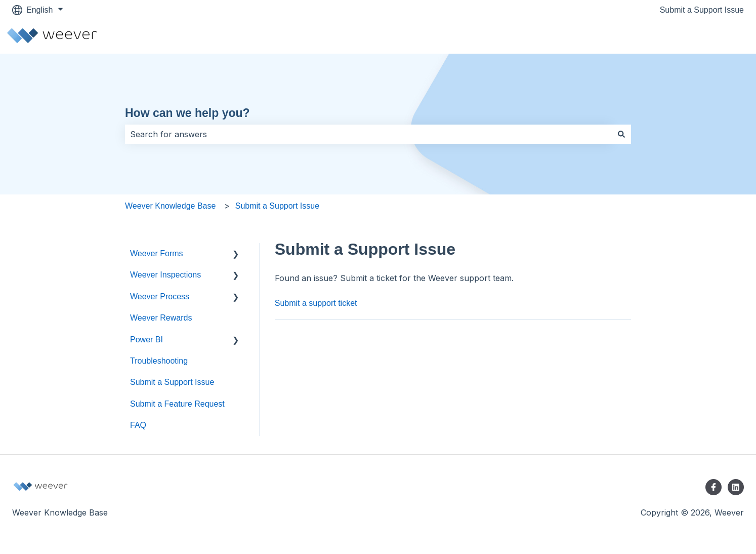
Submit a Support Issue (702, 10)
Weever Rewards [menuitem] (161, 318)
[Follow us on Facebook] (713, 487)
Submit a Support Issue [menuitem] (172, 382)
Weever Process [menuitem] (160, 296)
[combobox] (368, 134)
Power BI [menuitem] (146, 340)
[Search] (621, 134)
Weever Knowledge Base (170, 206)
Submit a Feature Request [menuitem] (177, 404)
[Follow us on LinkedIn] (736, 487)
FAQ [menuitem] (138, 425)
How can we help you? (187, 113)
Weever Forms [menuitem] (157, 253)
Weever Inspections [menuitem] (165, 275)
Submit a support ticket (316, 303)
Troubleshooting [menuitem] (159, 361)
